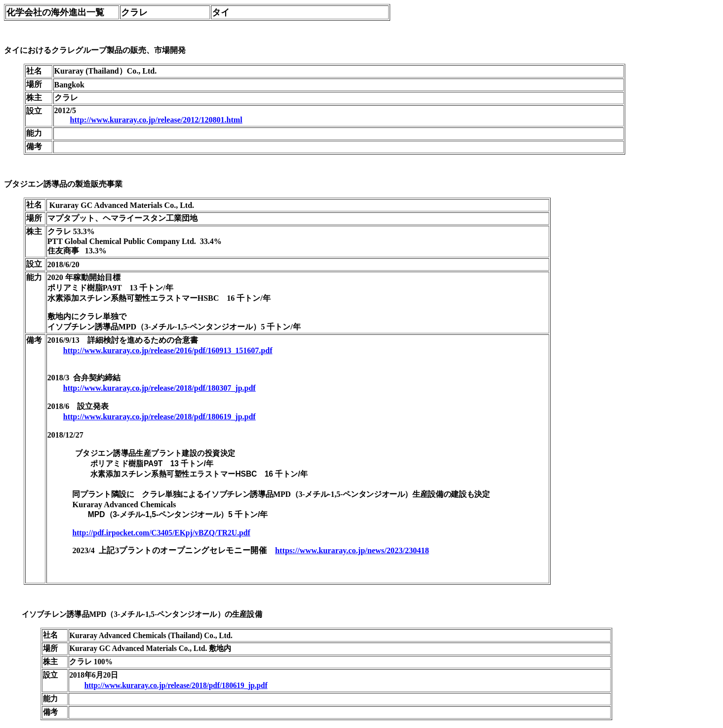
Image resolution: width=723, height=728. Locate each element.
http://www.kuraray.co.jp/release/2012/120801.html (156, 120)
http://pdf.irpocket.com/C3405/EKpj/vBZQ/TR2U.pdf (161, 533)
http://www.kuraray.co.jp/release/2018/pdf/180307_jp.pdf (160, 388)
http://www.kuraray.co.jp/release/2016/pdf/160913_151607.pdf (168, 350)
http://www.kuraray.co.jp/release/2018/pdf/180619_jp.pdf (160, 417)
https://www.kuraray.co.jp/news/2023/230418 (352, 550)
